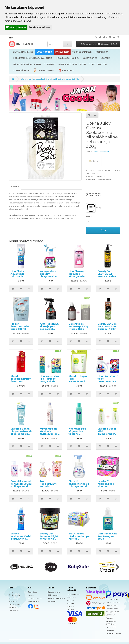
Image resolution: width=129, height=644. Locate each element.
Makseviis (13, 601)
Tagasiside (33, 592)
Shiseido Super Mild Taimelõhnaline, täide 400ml (78, 380)
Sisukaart (52, 601)
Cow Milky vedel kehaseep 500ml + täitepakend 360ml (21, 485)
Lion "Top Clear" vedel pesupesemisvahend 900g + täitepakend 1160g (111, 383)
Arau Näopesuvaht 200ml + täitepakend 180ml (48, 486)
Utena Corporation (101, 152)
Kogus (89, 216)
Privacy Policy (15, 604)
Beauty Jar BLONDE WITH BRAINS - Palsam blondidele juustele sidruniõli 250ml (108, 278)
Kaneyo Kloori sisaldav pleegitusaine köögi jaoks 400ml (48, 276)
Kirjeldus (15, 187)
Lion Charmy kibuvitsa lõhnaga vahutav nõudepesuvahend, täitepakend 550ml (81, 278)
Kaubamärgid (54, 592)
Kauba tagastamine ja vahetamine (35, 598)
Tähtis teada (14, 595)
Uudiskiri (71, 610)
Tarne (11, 598)
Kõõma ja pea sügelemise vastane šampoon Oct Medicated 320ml (77, 435)
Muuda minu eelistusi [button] (40, 27)
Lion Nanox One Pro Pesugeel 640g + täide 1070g (49, 380)
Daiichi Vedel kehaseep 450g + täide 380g (78, 326)
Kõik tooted (52, 595)
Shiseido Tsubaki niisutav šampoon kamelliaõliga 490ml (21, 381)
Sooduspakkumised (56, 598)
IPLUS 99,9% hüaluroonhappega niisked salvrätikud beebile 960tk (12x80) (81, 540)
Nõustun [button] (10, 27)
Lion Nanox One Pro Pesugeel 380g (107, 536)
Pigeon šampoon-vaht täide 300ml (20, 326)
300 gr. (95, 208)
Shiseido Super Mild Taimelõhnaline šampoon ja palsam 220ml (107, 434)
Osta (103, 230)
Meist (11, 592)
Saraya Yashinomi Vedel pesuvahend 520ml (21, 537)
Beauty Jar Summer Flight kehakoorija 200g (49, 537)
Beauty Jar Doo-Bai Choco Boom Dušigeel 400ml (108, 326)
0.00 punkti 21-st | (98, 44)
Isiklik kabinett (73, 594)
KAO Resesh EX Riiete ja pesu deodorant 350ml (49, 328)
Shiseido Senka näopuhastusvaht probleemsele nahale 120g (22, 433)
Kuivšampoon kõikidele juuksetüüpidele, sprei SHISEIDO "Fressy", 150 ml (50, 434)
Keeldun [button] (22, 27)
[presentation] (11, 567)
